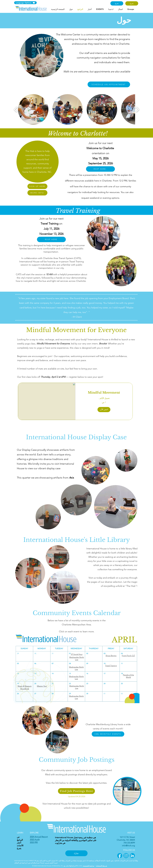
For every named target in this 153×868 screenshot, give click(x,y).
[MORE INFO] (37, 193)
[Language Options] (25, 3)
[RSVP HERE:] (100, 169)
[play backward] (16, 109)
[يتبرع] (117, 3)
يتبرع (19, 848)
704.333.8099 (129, 843)
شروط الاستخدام (102, 866)
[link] (104, 393)
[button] (33, 109)
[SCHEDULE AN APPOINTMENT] (109, 84)
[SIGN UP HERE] (37, 186)
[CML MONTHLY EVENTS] (108, 734)
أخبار (19, 843)
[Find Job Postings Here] (76, 791)
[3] (132, 856)
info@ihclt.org (128, 846)
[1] (120, 856)
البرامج (20, 840)
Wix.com (79, 866)
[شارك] (76, 853)
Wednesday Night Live (76, 668)
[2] (126, 856)
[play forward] (137, 109)
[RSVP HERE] (51, 239)
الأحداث (20, 846)
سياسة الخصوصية (88, 866)
